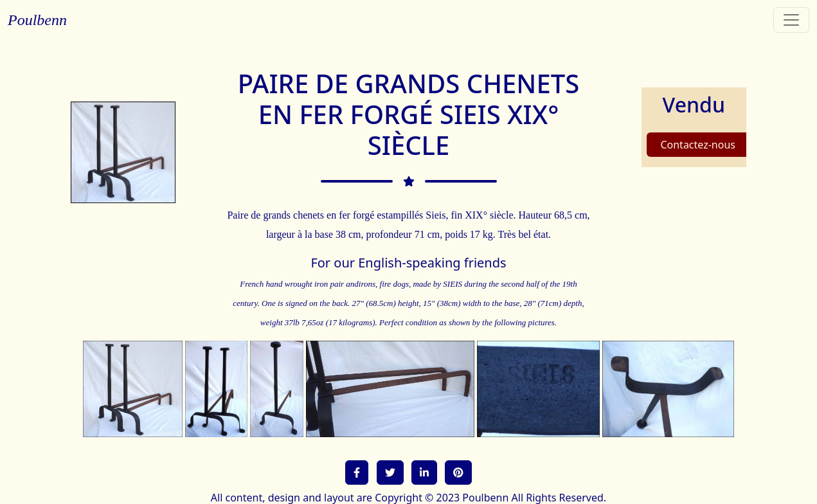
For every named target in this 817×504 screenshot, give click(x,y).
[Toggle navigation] (791, 20)
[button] (357, 473)
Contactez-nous (698, 145)
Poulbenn (37, 20)
